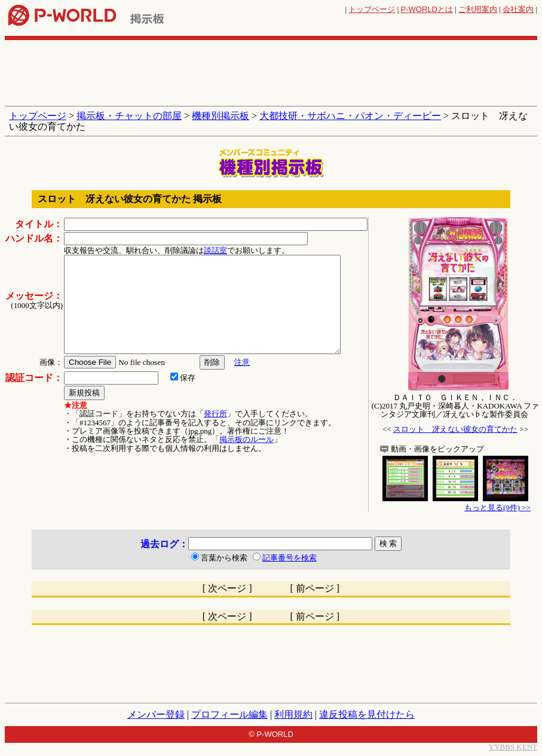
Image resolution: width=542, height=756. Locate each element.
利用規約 (293, 714)
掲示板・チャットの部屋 (129, 116)
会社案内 (518, 9)
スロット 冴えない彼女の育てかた (455, 429)
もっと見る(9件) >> (497, 507)
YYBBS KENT (513, 747)
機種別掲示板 (221, 116)
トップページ (372, 9)
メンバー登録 (156, 714)
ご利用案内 (478, 9)
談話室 (215, 250)
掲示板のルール (246, 439)
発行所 (215, 414)
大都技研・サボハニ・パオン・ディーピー (350, 116)
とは (427, 9)
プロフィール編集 (229, 714)
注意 (242, 362)
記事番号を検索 (290, 558)
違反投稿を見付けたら (367, 714)
